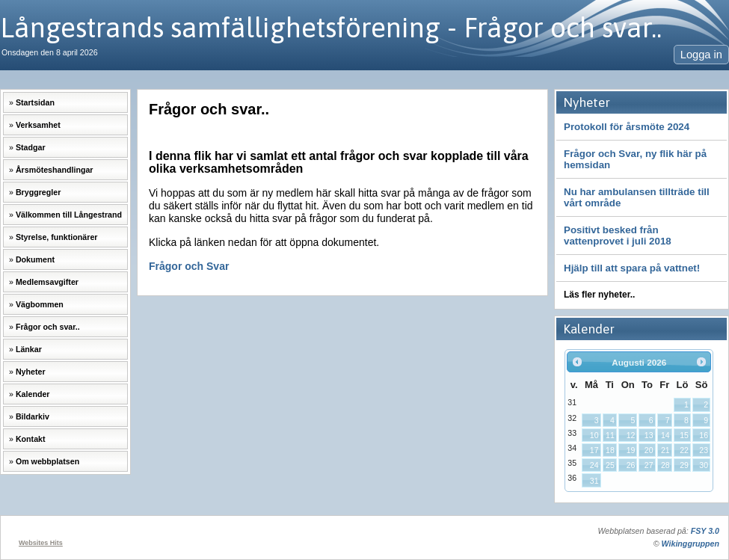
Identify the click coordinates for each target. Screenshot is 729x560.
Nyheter (31, 372)
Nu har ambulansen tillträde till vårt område (637, 197)
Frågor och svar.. (48, 327)
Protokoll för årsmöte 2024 (627, 127)
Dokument (35, 259)
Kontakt (31, 439)
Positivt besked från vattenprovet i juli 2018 (618, 236)
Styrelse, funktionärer (57, 237)
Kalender (33, 394)
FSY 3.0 (705, 531)
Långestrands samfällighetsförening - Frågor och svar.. (331, 27)
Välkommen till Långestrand (69, 215)
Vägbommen (40, 304)
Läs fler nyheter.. (599, 295)
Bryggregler (38, 192)
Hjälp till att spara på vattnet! (632, 268)
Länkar (29, 349)
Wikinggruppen (690, 544)
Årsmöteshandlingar (55, 170)
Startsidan (35, 102)
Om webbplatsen (47, 461)
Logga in (701, 55)
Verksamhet (38, 125)
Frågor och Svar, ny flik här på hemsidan (635, 159)
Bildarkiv (33, 416)
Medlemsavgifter (47, 282)
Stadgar (31, 147)
